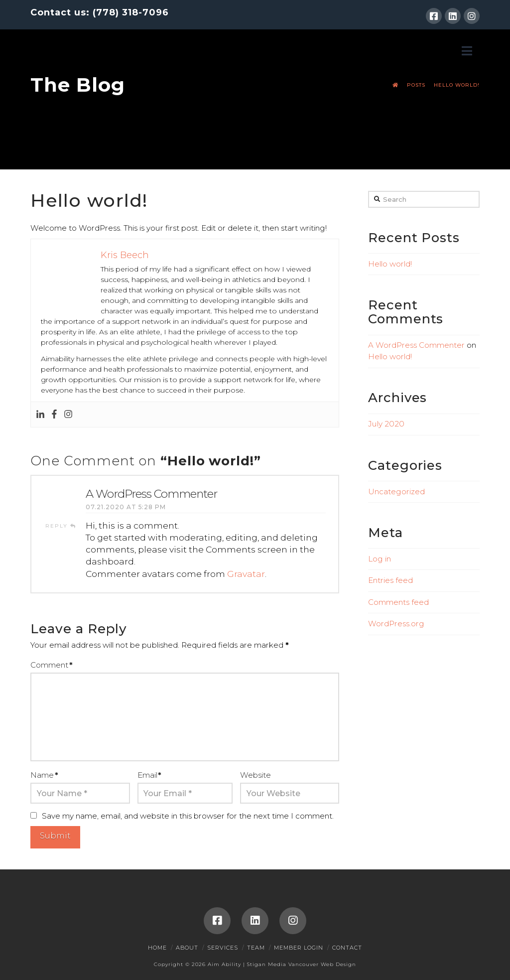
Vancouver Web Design (322, 964)
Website (255, 775)
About (187, 948)
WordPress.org (396, 624)
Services (223, 948)
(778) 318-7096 (131, 12)
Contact (347, 948)
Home (157, 948)
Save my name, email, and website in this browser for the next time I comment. (188, 816)
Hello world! (390, 264)
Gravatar (246, 574)
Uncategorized (396, 491)
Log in (380, 559)
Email (149, 775)
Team (256, 948)
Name (44, 775)
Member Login (299, 948)
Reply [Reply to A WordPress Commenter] (61, 526)
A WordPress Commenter (151, 494)
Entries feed (390, 580)
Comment (51, 665)
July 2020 (386, 424)
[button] (467, 51)
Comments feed (398, 602)
